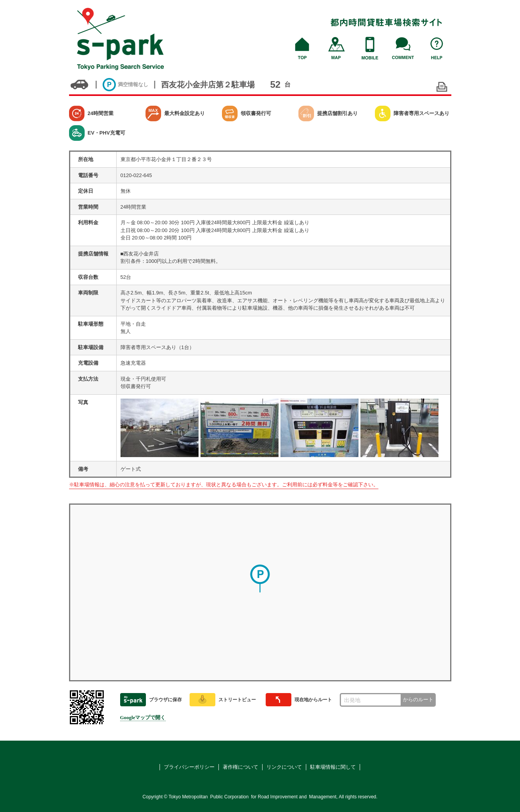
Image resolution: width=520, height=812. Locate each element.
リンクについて (284, 767)
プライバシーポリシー (189, 767)
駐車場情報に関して (333, 767)
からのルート (418, 699)
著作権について (240, 767)
